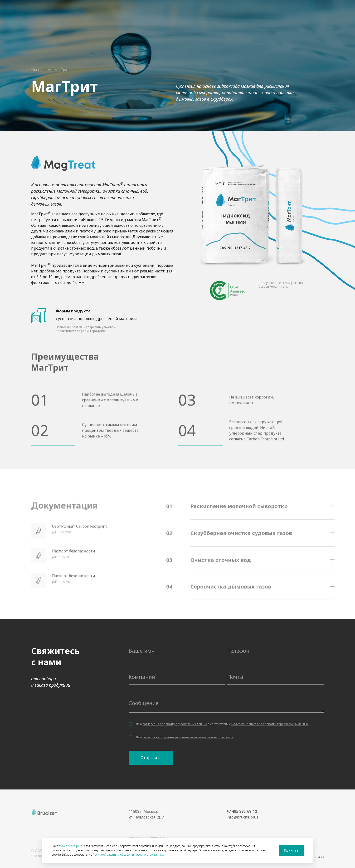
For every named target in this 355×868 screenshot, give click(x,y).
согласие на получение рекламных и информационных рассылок (188, 737)
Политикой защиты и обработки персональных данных (270, 724)
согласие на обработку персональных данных (175, 724)
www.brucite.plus (70, 846)
